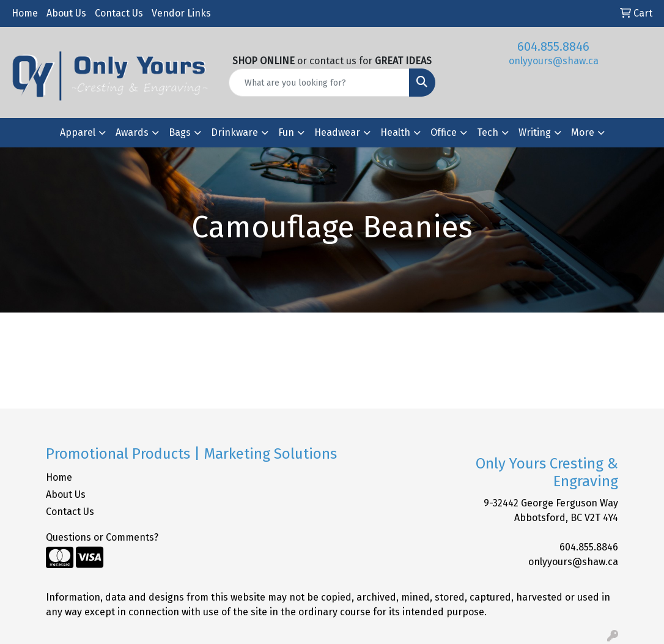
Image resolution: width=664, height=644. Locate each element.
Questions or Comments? (102, 537)
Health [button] (395, 132)
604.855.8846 (553, 46)
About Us (66, 13)
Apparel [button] (78, 132)
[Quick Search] (319, 83)
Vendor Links (181, 13)
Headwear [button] (337, 132)
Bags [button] (180, 132)
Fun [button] (286, 132)
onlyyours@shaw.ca (554, 61)
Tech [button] (488, 132)
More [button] (583, 132)
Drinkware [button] (234, 132)
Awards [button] (132, 132)
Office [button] (444, 132)
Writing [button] (535, 132)
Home (25, 13)
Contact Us (119, 13)
